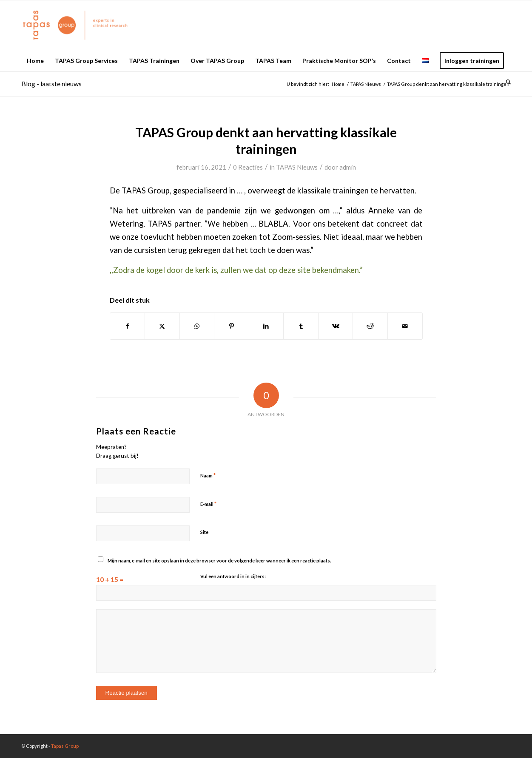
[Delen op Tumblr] (301, 326)
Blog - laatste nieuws (51, 84)
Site (204, 532)
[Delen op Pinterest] (232, 326)
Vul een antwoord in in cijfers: (233, 576)
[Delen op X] (162, 326)
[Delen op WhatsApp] (197, 326)
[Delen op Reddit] (370, 326)
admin (348, 167)
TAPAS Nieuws (297, 167)
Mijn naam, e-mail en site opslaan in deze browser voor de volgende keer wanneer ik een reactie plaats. (219, 561)
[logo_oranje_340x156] (75, 25)
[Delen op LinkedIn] (266, 326)
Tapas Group (65, 746)
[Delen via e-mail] (405, 326)
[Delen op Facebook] (128, 326)
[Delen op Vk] (336, 326)
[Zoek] (506, 82)
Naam (208, 475)
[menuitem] (35, 61)
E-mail (208, 504)
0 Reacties (248, 167)
